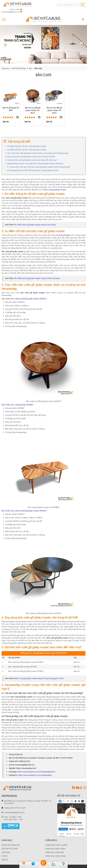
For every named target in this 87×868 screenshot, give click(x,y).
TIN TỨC (5, 856)
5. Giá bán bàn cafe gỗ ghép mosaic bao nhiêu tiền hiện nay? (31, 160)
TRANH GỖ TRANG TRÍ (11, 845)
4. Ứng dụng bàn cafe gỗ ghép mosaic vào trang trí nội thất (30, 156)
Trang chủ (5, 68)
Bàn (31, 68)
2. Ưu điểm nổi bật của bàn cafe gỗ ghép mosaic (26, 150)
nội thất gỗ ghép (63, 235)
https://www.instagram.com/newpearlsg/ (35, 775)
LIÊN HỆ (5, 860)
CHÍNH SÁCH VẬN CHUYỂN (56, 845)
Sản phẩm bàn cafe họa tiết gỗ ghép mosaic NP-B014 (24, 511)
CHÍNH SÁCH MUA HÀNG (55, 856)
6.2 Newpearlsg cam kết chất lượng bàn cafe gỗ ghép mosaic (33, 170)
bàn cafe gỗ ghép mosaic (55, 190)
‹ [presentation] (6, 44)
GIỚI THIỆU (6, 852)
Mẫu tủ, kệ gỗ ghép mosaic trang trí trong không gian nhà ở (39, 678)
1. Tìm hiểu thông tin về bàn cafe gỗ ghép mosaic (26, 146)
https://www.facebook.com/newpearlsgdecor (36, 772)
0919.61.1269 (15, 9)
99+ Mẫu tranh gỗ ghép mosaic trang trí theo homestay (37, 278)
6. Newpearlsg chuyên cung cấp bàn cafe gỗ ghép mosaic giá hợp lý (34, 163)
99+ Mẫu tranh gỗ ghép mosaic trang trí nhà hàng (35, 225)
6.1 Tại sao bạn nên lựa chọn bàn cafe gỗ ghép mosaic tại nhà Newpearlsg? (39, 167)
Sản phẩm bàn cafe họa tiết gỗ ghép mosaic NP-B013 (24, 299)
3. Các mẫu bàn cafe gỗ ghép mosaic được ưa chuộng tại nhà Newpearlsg (37, 153)
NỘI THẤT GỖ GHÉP (10, 849)
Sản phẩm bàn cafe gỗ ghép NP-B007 (17, 405)
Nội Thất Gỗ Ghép (19, 68)
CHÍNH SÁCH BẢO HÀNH (55, 849)
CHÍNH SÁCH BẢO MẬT (55, 852)
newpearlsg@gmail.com (10, 12)
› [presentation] (81, 44)
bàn (12, 621)
